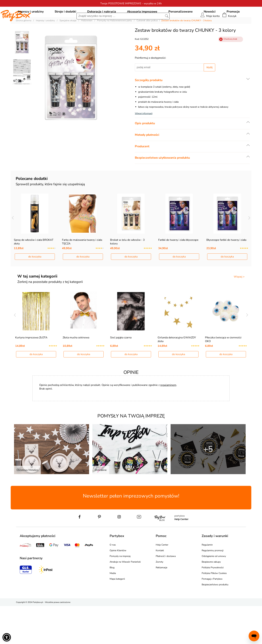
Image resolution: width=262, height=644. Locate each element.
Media (113, 611)
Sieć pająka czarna (121, 375)
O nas (113, 583)
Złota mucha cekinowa (76, 375)
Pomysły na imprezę (120, 594)
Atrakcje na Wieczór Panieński (125, 600)
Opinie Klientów (118, 588)
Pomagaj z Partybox (212, 617)
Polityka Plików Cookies (214, 611)
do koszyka (35, 283)
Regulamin (207, 583)
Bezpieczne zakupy (211, 600)
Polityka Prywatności (213, 605)
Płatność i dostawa (166, 594)
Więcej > (239, 303)
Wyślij (209, 83)
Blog (112, 605)
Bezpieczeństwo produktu (215, 623)
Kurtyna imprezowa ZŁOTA (31, 375)
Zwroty (159, 600)
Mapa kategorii (117, 617)
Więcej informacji (144, 129)
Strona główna (23, 36)
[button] (7, 637)
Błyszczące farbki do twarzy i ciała (226, 266)
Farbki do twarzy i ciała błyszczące (178, 266)
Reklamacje (161, 605)
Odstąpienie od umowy (214, 594)
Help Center (162, 583)
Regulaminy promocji (213, 588)
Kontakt (160, 588)
